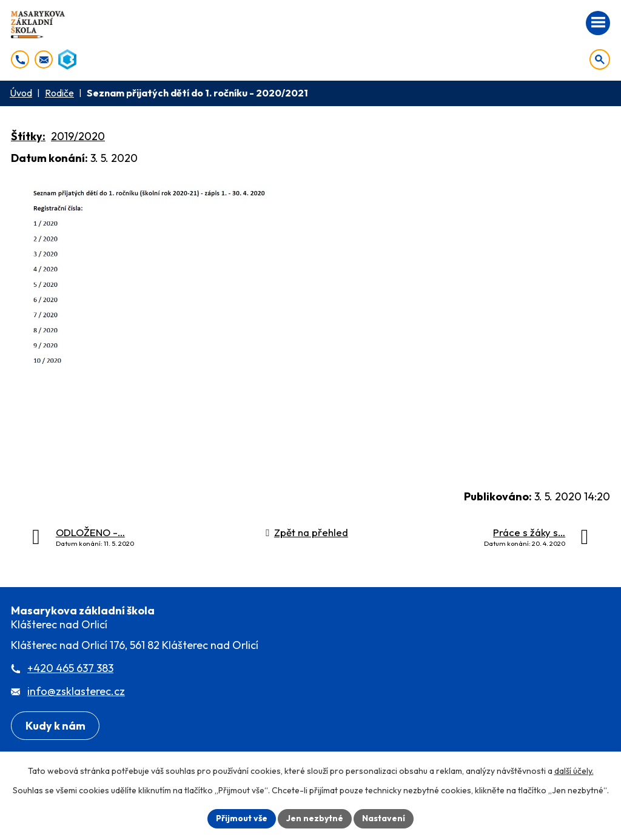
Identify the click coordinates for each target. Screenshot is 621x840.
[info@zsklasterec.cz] (44, 59)
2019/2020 (78, 136)
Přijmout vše (242, 818)
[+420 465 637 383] (20, 59)
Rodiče (59, 93)
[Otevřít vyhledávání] (600, 59)
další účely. (574, 771)
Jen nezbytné (315, 818)
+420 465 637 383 (70, 668)
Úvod (21, 93)
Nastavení (384, 818)
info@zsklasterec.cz (76, 691)
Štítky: (28, 136)
